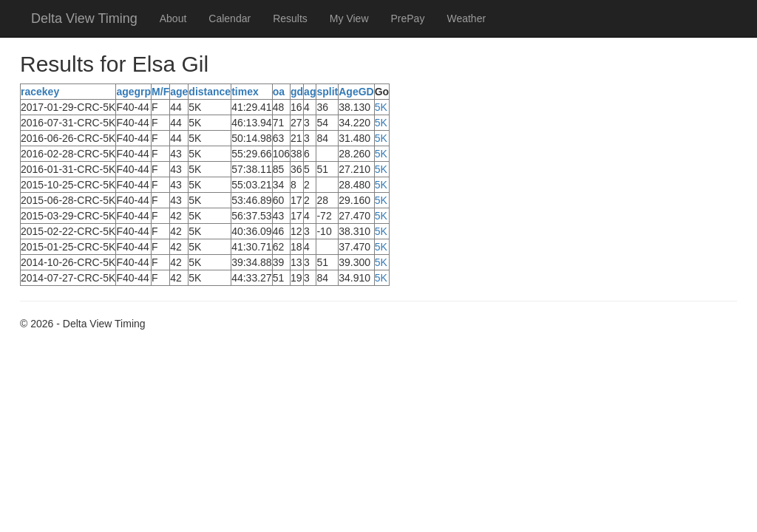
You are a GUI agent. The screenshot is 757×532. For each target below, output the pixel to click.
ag (310, 92)
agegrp (133, 92)
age (179, 92)
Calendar (230, 18)
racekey (40, 92)
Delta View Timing (84, 18)
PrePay (408, 18)
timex (245, 92)
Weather (466, 18)
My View (349, 18)
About (173, 18)
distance (210, 92)
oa (279, 92)
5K (381, 107)
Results (290, 18)
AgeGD (356, 92)
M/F (160, 92)
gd (297, 92)
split (327, 92)
